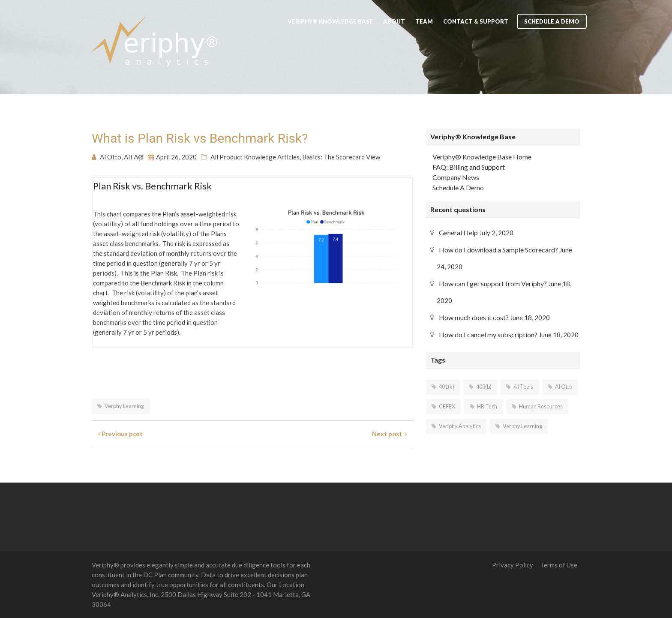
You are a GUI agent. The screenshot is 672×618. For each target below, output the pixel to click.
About (394, 21)
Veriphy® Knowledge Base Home (482, 157)
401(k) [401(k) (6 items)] (447, 387)
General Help (458, 232)
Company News (456, 177)
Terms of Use (559, 565)
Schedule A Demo (552, 21)
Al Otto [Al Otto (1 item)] (564, 387)
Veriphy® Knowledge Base (330, 21)
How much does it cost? (474, 317)
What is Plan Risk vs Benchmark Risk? (200, 138)
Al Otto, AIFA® (122, 157)
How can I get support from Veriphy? (493, 283)
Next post (389, 434)
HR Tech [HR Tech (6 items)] (487, 406)
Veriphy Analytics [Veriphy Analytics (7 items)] (460, 426)
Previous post (120, 434)
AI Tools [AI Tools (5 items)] (523, 387)
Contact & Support (476, 21)
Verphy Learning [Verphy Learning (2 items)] (522, 426)
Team (424, 21)
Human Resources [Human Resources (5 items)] (541, 406)
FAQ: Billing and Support (469, 167)
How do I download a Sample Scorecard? (498, 250)
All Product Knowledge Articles (255, 157)
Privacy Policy (513, 565)
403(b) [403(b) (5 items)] (484, 387)
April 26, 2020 (176, 157)
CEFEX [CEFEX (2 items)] (447, 406)
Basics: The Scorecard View (341, 157)
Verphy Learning (124, 406)
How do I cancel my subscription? (488, 334)
